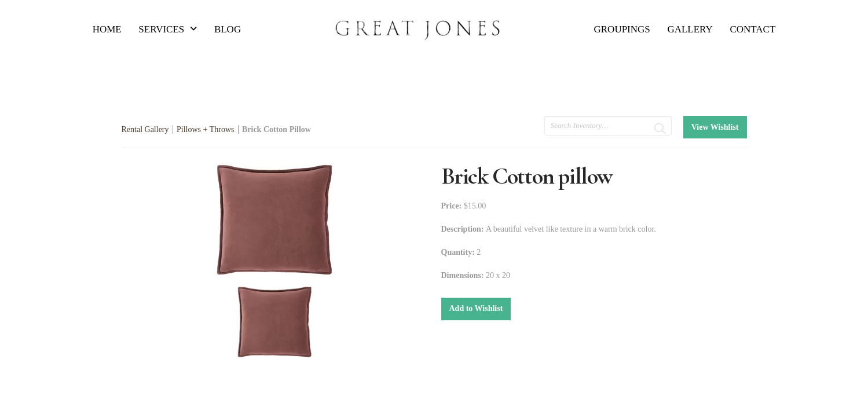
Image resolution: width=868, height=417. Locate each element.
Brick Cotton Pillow (276, 129)
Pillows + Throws (205, 129)
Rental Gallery (145, 129)
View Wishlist (715, 127)
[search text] (608, 126)
